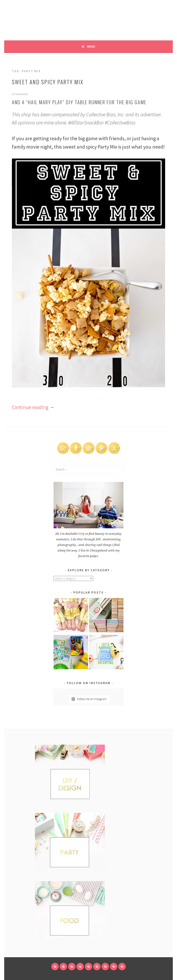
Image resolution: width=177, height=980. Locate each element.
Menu (91, 46)
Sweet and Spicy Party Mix (48, 82)
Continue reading (33, 407)
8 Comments (20, 94)
